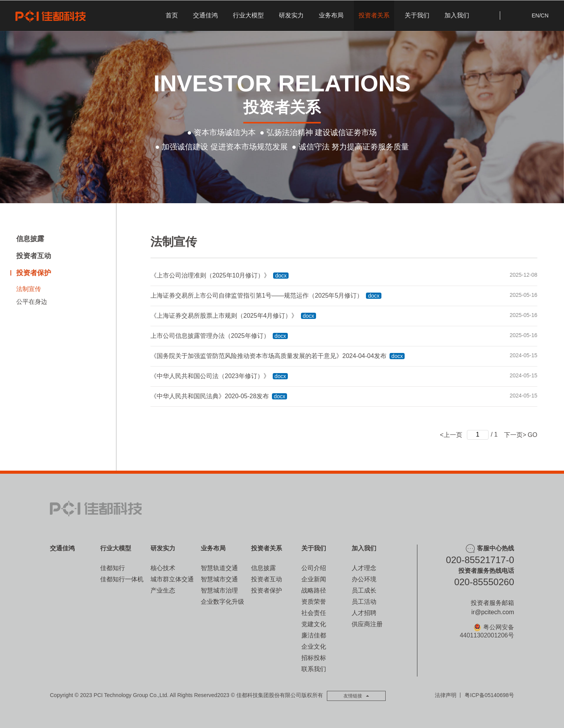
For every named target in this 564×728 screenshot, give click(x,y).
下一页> (515, 434)
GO (532, 434)
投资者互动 (34, 256)
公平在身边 (32, 302)
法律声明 (446, 695)
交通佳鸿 (205, 15)
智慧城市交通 (219, 579)
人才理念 (364, 568)
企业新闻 (314, 579)
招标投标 (314, 658)
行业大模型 (248, 15)
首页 (172, 15)
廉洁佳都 (314, 635)
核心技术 (163, 568)
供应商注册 (367, 624)
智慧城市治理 (219, 590)
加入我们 (457, 15)
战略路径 (314, 590)
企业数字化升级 (222, 602)
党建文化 (314, 624)
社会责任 (314, 613)
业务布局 (331, 15)
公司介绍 (314, 568)
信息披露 (30, 239)
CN (545, 15)
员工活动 (364, 602)
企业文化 (314, 647)
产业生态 (163, 590)
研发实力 (291, 15)
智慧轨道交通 (219, 568)
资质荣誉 (314, 602)
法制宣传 (29, 289)
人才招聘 (364, 613)
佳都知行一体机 (122, 579)
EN (535, 15)
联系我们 (314, 669)
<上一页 (451, 434)
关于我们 (417, 15)
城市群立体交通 (172, 579)
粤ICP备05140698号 (489, 695)
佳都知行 (113, 568)
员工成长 (364, 590)
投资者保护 (34, 273)
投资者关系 (374, 15)
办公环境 (364, 579)
